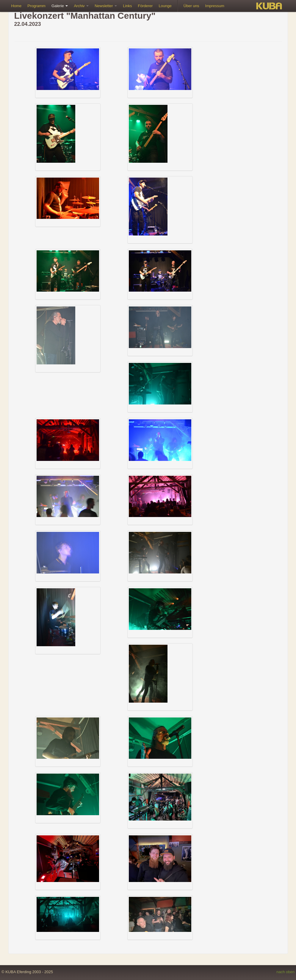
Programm (36, 6)
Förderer (145, 6)
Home (17, 6)
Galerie (60, 6)
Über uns (191, 6)
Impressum (215, 6)
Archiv (81, 6)
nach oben (285, 972)
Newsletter (106, 6)
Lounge (165, 6)
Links (127, 6)
